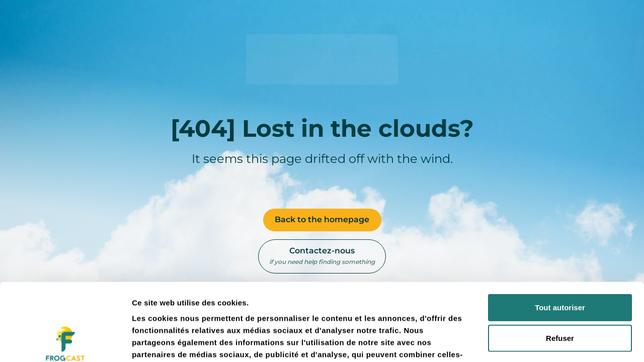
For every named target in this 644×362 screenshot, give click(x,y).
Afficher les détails (554, 342)
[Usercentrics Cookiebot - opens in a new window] (65, 342)
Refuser (560, 261)
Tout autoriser (560, 230)
